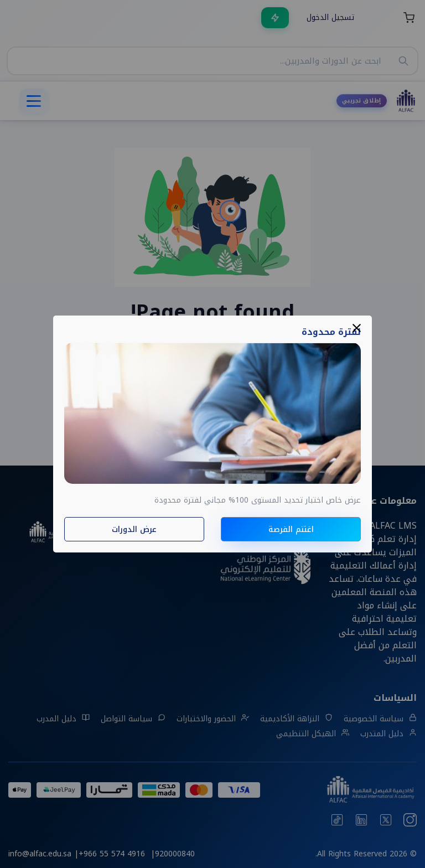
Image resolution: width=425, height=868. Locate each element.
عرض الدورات (134, 529)
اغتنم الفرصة (291, 529)
